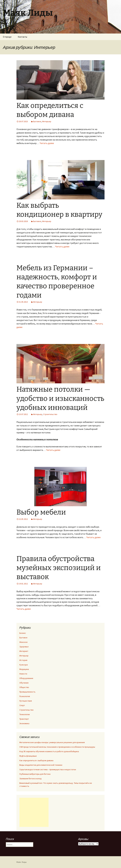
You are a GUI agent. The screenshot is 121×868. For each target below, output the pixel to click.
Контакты (22, 37)
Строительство (50, 414)
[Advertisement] (34, 812)
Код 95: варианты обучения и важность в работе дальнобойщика (49, 751)
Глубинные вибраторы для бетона (35, 774)
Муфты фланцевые (28, 756)
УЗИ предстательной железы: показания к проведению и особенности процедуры (57, 747)
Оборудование (26, 678)
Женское (23, 642)
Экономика (24, 723)
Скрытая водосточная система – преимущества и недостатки (48, 769)
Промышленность (27, 692)
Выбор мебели (41, 512)
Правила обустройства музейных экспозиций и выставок (59, 568)
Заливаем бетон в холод (30, 779)
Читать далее (47, 143)
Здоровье (24, 647)
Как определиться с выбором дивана (36, 760)
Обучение (24, 683)
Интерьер (47, 121)
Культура (24, 665)
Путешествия (26, 701)
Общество (24, 687)
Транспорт (24, 719)
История (23, 660)
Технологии (25, 714)
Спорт (22, 705)
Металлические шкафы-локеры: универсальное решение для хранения (52, 742)
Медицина (24, 669)
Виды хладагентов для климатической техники (41, 765)
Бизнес (23, 633)
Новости (23, 674)
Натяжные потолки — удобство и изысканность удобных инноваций (60, 398)
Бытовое (37, 121)
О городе (7, 37)
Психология (25, 696)
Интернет (24, 651)
